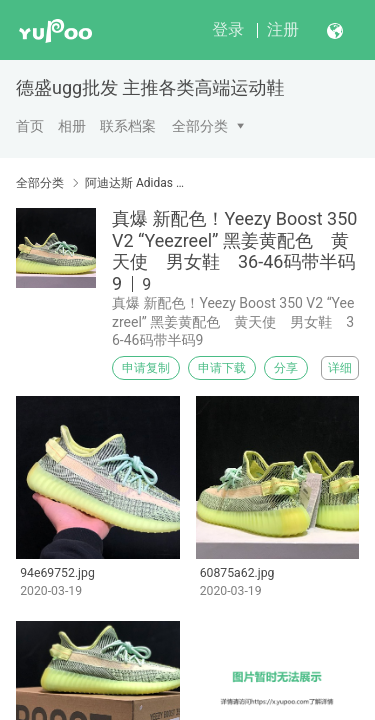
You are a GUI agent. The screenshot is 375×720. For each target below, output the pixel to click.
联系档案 (128, 126)
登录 (228, 29)
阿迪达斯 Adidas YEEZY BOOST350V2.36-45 (137, 183)
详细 (340, 368)
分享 (286, 368)
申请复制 (146, 368)
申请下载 (222, 368)
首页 (30, 126)
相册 (72, 126)
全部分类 (200, 126)
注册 (283, 29)
